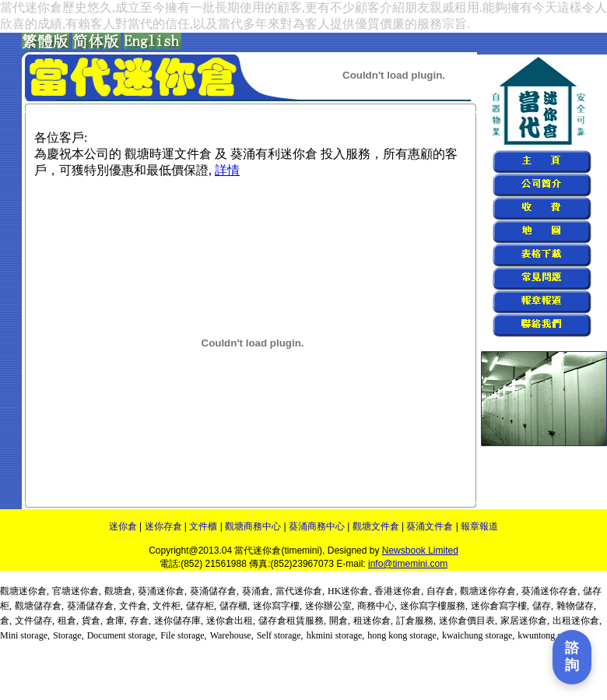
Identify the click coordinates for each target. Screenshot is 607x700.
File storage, (183, 635)
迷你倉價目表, (468, 621)
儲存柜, (201, 606)
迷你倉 (123, 526)
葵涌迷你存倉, (551, 591)
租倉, (68, 621)
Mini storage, (25, 635)
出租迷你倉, (577, 621)
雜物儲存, (576, 606)
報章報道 (479, 526)
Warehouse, (232, 635)
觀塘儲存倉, (39, 606)
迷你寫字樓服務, (434, 606)
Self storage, (280, 635)
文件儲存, (35, 621)
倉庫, (116, 621)
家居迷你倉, (525, 621)
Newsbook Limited (420, 551)
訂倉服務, (416, 621)
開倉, (340, 621)
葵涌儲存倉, (214, 591)
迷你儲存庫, (179, 621)
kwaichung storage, (478, 635)
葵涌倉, (257, 591)
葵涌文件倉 (430, 526)
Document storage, (123, 635)
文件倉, (134, 606)
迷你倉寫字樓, (500, 606)
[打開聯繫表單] (572, 657)
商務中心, (377, 606)
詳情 (227, 170)
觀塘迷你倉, (25, 591)
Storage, (68, 635)
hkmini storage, (336, 635)
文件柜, (168, 606)
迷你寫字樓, (277, 606)
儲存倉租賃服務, (292, 621)
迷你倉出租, (231, 621)
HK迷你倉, (349, 591)
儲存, (543, 606)
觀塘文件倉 (376, 526)
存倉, (140, 621)
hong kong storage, (403, 635)
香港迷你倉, (399, 591)
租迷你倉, (373, 621)
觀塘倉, (119, 591)
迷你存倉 (163, 526)
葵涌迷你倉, (162, 591)
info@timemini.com (408, 564)
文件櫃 (203, 526)
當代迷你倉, (300, 591)
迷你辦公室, (330, 606)
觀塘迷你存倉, (489, 591)
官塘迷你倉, (77, 591)
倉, (6, 621)
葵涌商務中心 (317, 526)
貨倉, (92, 621)
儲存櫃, (235, 606)
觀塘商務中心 (253, 526)
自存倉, (442, 591)
